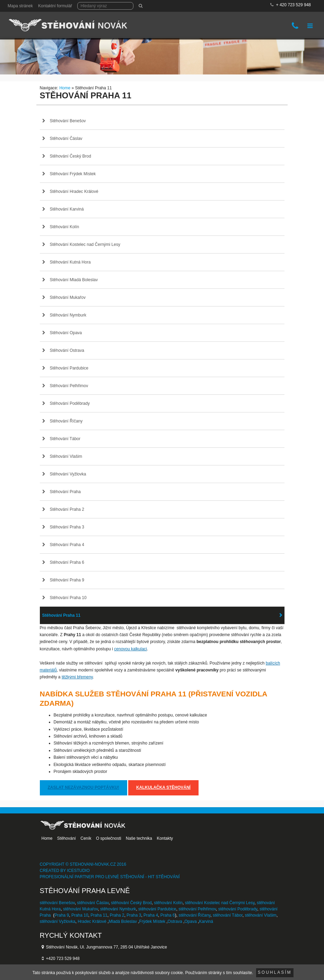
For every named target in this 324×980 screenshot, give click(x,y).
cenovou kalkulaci (130, 649)
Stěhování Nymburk (68, 315)
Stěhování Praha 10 (68, 598)
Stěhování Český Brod (71, 156)
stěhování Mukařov (81, 909)
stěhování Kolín (168, 903)
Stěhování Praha (65, 492)
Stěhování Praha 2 (67, 509)
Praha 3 (134, 915)
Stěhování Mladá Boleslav (74, 280)
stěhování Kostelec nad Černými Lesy (220, 903)
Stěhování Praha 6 (67, 562)
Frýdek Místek (152, 921)
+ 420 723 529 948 (294, 5)
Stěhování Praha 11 (62, 615)
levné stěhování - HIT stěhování (143, 877)
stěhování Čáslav (93, 903)
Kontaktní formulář (55, 6)
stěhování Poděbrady (238, 909)
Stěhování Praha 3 (67, 527)
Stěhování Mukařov (68, 297)
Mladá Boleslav (123, 921)
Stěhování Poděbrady (70, 403)
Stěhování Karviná (67, 209)
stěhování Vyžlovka (58, 921)
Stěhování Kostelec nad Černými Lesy (85, 244)
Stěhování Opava (66, 333)
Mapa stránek (20, 6)
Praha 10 (80, 915)
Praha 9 (62, 915)
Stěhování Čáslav (66, 139)
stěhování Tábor (228, 915)
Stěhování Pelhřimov (69, 386)
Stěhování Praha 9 (67, 580)
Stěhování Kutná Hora (70, 262)
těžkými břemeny (77, 677)
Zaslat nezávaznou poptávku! (84, 787)
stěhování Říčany (194, 915)
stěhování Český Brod (131, 903)
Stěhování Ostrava (67, 350)
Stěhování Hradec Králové (74, 191)
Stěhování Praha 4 (67, 545)
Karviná (206, 921)
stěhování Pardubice (157, 909)
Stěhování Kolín (65, 227)
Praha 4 (151, 915)
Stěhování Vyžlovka (68, 474)
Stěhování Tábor (65, 439)
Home (65, 88)
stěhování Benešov (57, 903)
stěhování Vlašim (260, 915)
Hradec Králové (92, 921)
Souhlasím (275, 972)
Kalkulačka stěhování (163, 787)
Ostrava (175, 921)
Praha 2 (117, 915)
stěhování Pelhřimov (197, 909)
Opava (190, 921)
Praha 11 (99, 915)
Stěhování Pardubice (69, 368)
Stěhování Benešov (68, 121)
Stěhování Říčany (66, 421)
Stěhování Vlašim (66, 456)
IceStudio (78, 871)
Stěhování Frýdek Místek (73, 174)
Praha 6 (168, 915)
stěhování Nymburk (118, 909)
